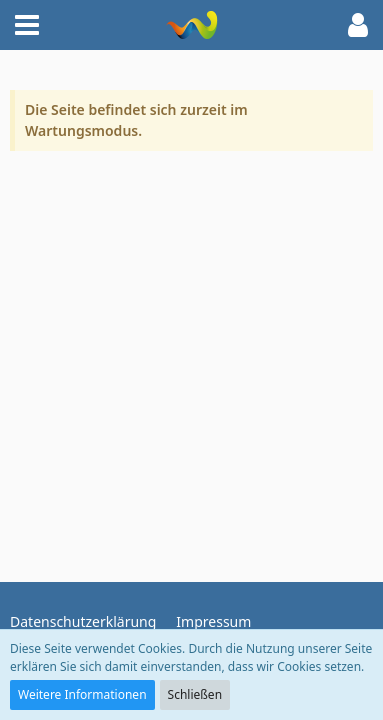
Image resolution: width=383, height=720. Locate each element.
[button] (27, 25)
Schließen (195, 694)
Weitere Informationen (82, 694)
